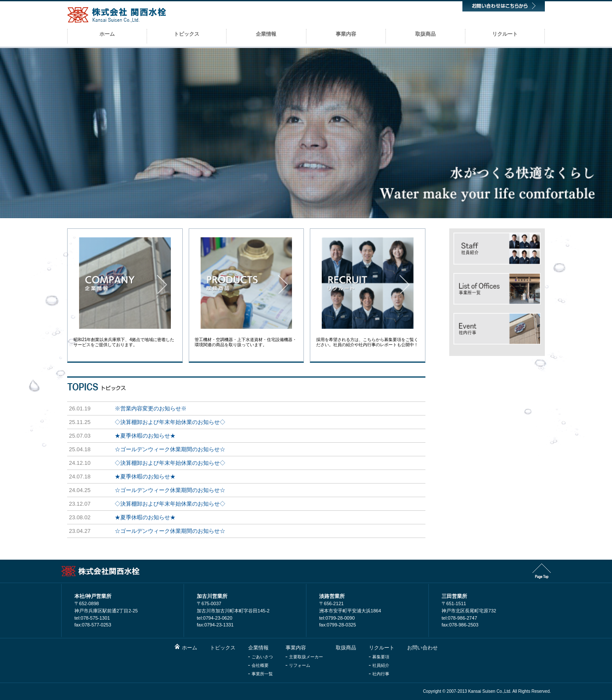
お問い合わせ (422, 648)
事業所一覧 (262, 674)
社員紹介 (381, 665)
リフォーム (300, 665)
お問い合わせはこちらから (504, 6)
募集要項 (381, 657)
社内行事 (381, 674)
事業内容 (296, 648)
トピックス (223, 648)
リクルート (382, 648)
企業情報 (258, 648)
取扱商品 (346, 648)
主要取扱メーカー (306, 657)
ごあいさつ (262, 657)
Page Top (542, 571)
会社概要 (260, 665)
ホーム (190, 648)
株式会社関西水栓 (117, 15)
